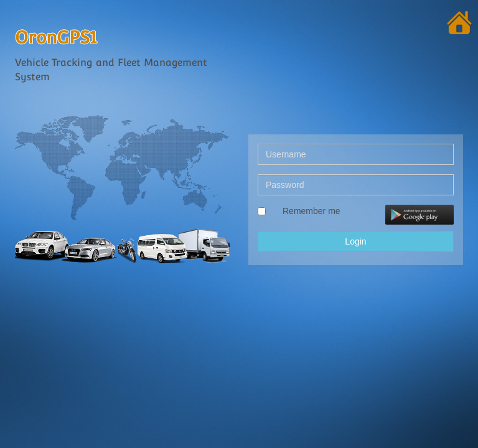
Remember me (312, 211)
